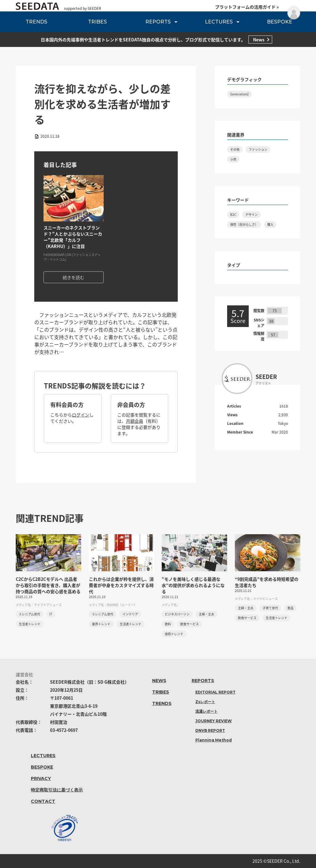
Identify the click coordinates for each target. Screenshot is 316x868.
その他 (235, 149)
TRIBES (97, 22)
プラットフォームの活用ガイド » (247, 7)
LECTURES (219, 22)
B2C (233, 214)
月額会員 (135, 421)
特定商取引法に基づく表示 (57, 790)
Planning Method (214, 740)
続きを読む (73, 277)
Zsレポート (205, 702)
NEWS (159, 681)
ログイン (81, 415)
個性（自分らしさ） (244, 224)
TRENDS (36, 22)
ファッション (258, 149)
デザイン (252, 214)
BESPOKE (280, 22)
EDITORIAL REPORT (215, 692)
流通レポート (206, 711)
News (259, 40)
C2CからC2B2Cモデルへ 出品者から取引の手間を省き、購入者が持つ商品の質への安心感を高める (48, 585)
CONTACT (43, 801)
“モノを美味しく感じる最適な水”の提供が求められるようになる (193, 585)
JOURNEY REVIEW (214, 721)
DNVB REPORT (210, 730)
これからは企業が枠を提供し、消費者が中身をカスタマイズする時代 (121, 585)
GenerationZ (239, 94)
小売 (233, 159)
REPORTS (158, 22)
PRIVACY (41, 778)
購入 (270, 224)
